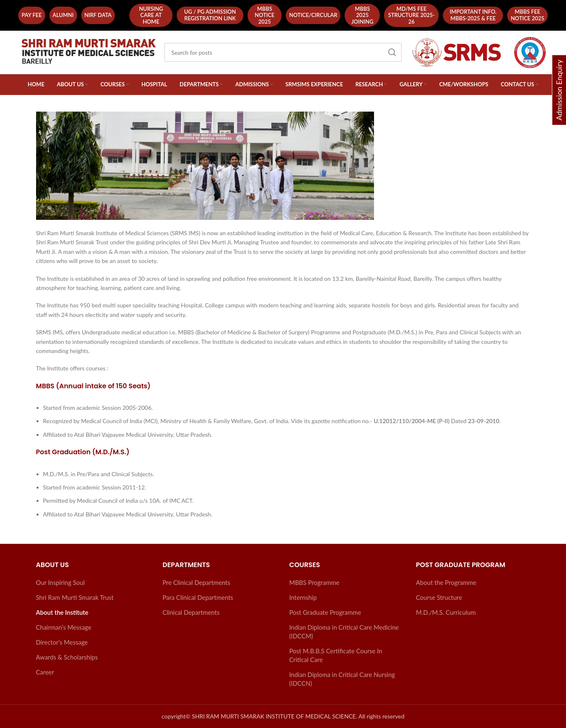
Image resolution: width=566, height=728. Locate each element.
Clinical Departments (191, 612)
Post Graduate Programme (325, 612)
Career (45, 672)
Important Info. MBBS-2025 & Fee (473, 15)
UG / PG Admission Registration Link (210, 15)
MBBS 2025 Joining (362, 15)
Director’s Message (62, 642)
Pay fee (32, 15)
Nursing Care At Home (151, 15)
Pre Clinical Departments (196, 582)
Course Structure (439, 597)
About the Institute (62, 612)
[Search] (283, 52)
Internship (303, 597)
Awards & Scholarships (67, 657)
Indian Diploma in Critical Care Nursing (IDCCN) (342, 679)
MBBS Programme (315, 582)
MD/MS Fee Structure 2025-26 (412, 15)
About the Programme (446, 582)
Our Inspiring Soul (61, 582)
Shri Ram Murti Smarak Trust (75, 597)
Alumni (63, 15)
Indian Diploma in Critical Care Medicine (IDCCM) (344, 632)
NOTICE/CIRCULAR (313, 15)
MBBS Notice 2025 (265, 15)
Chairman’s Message (64, 627)
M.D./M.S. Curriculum (446, 612)
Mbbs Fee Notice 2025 (528, 15)
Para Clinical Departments (198, 597)
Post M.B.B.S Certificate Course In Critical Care (336, 655)
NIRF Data (98, 15)
